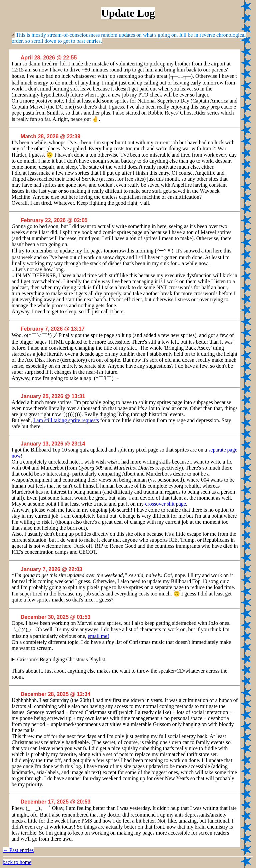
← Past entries (18, 850)
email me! (98, 636)
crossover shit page (165, 504)
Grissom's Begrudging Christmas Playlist (61, 659)
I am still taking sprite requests (66, 420)
